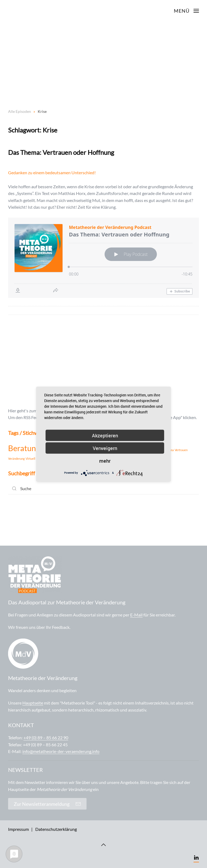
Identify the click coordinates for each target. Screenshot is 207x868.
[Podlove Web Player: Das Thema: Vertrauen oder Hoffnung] (103, 258)
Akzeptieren (105, 435)
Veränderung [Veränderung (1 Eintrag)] (16, 459)
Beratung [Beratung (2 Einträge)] (24, 448)
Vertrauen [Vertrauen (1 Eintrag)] (181, 450)
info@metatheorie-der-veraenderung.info (61, 751)
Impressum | (20, 829)
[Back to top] (103, 845)
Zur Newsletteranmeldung (47, 804)
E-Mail (136, 615)
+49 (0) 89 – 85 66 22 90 (46, 738)
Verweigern (105, 448)
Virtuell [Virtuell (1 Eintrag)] (30, 459)
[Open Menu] (186, 11)
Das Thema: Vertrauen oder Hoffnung (61, 152)
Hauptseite (33, 703)
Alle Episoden (20, 111)
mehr (105, 461)
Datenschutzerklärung (56, 829)
